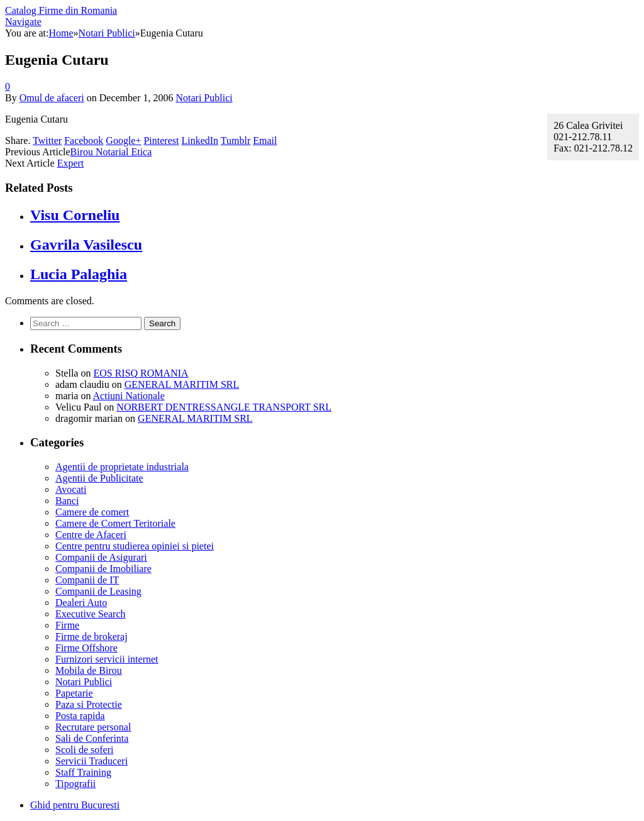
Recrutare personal (93, 727)
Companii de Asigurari (101, 557)
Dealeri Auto (81, 603)
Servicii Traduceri (92, 761)
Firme (67, 625)
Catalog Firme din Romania (61, 10)
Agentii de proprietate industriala (122, 467)
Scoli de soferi (84, 750)
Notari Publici (204, 98)
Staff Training (83, 772)
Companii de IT (87, 580)
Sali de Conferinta (92, 738)
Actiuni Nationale (129, 396)
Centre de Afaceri (91, 535)
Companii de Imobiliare (103, 569)
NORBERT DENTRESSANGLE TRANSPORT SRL (224, 407)
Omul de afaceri (52, 98)
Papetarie (74, 693)
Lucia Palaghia (79, 274)
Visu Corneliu (75, 215)
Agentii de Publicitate (99, 478)
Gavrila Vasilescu (86, 245)
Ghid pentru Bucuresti (75, 805)
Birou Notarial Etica (111, 152)
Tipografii (75, 784)
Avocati (71, 489)
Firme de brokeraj (92, 636)
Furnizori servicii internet (107, 659)
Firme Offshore (86, 648)
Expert (71, 163)
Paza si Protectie (89, 704)
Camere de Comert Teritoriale (115, 523)
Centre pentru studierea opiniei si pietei (135, 546)
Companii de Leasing (98, 591)
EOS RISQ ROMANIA (141, 373)
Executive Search (91, 614)
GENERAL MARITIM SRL (182, 384)
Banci (67, 501)
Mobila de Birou (89, 670)
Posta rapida (80, 716)
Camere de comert (92, 512)
